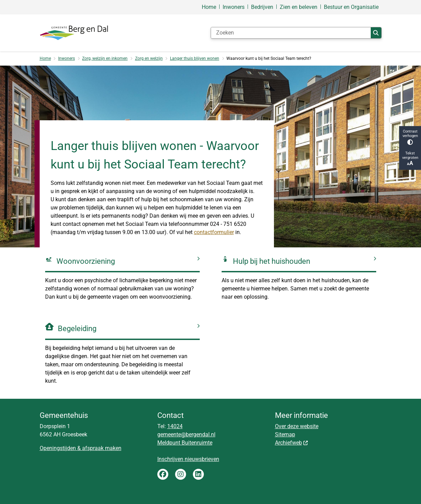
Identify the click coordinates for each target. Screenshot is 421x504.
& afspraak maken (99, 448)
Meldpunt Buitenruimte (185, 443)
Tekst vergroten (410, 159)
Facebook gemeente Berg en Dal (163, 474)
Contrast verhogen (410, 137)
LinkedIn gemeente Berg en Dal (198, 474)
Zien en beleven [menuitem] (299, 7)
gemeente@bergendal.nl (186, 434)
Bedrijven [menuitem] (262, 7)
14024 (175, 426)
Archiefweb (292, 443)
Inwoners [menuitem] (234, 7)
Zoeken (376, 33)
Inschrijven (171, 459)
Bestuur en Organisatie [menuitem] (351, 7)
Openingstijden (58, 448)
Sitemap (285, 434)
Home (45, 58)
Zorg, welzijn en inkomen (105, 58)
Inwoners (67, 58)
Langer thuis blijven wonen (195, 58)
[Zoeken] (291, 33)
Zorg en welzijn (149, 58)
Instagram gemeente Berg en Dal (181, 474)
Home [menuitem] (209, 7)
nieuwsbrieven (202, 459)
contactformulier (214, 232)
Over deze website (297, 426)
